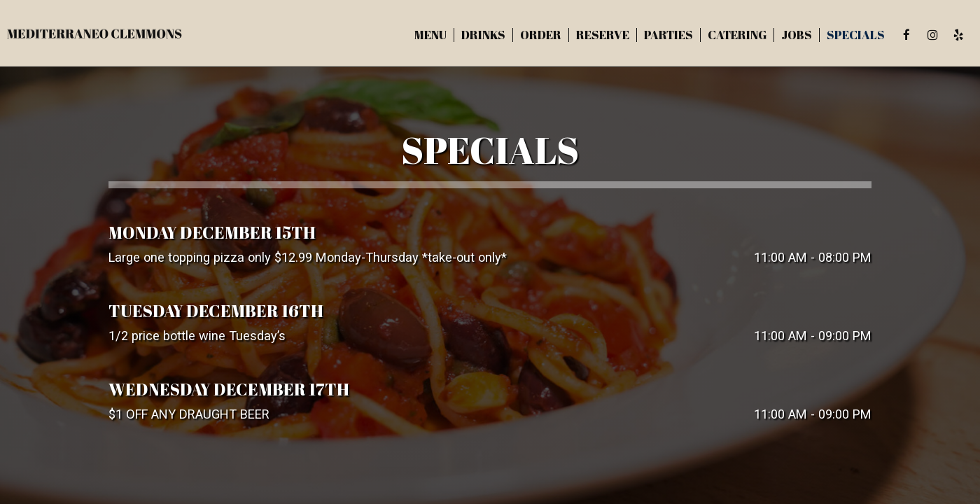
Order (541, 35)
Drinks (483, 35)
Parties (668, 35)
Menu (430, 35)
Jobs (797, 35)
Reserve (603, 35)
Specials (856, 35)
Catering (737, 35)
